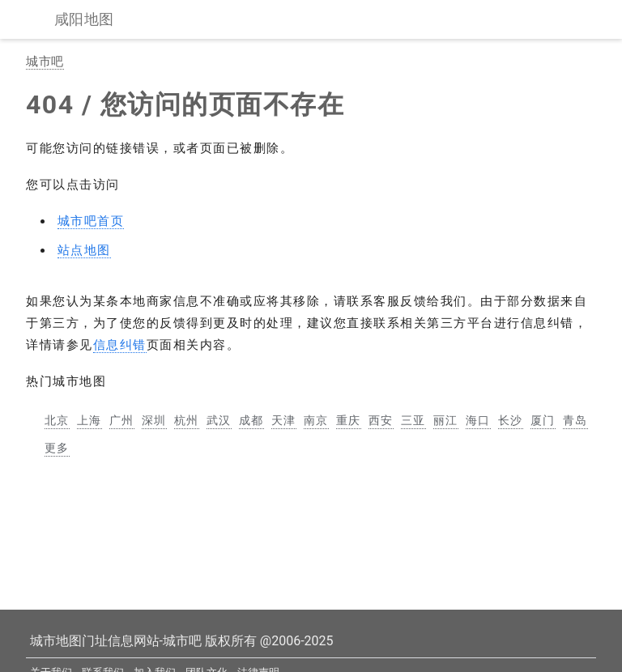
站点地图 (84, 250)
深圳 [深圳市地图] (154, 420)
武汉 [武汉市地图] (219, 420)
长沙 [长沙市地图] (511, 420)
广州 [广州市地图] (122, 420)
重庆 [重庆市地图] (349, 420)
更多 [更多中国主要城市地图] (57, 448)
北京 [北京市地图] (57, 420)
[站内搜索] (591, 19)
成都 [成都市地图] (251, 420)
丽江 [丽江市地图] (446, 420)
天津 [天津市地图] (284, 420)
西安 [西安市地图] (381, 420)
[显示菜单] (31, 19)
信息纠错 (120, 345)
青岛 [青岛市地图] (575, 420)
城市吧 (45, 62)
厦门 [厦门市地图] (543, 420)
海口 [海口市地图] (478, 420)
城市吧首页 (91, 221)
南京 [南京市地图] (316, 420)
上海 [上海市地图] (89, 420)
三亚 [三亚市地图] (413, 420)
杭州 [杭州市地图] (187, 420)
